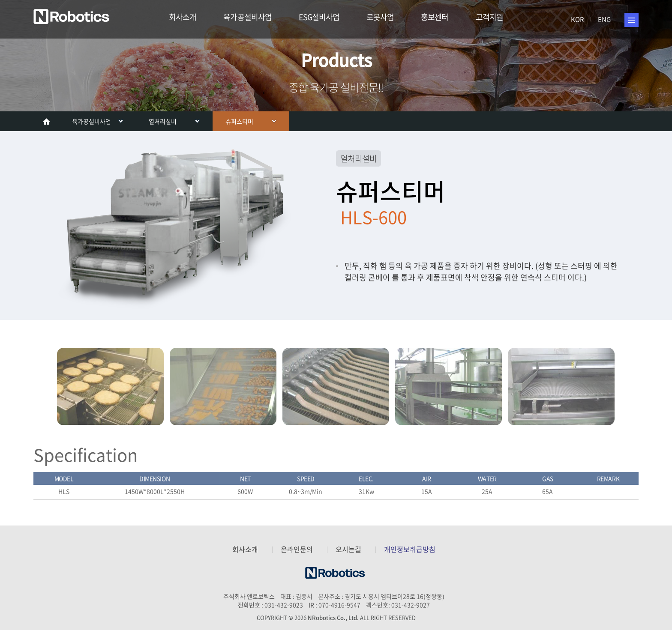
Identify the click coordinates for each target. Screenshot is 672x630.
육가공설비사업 (247, 17)
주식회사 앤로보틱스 (73, 17)
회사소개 (183, 17)
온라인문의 (297, 549)
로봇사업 (380, 17)
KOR (577, 19)
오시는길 (348, 549)
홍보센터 (435, 17)
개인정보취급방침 (410, 549)
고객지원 (489, 17)
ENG (604, 19)
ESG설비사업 (319, 17)
